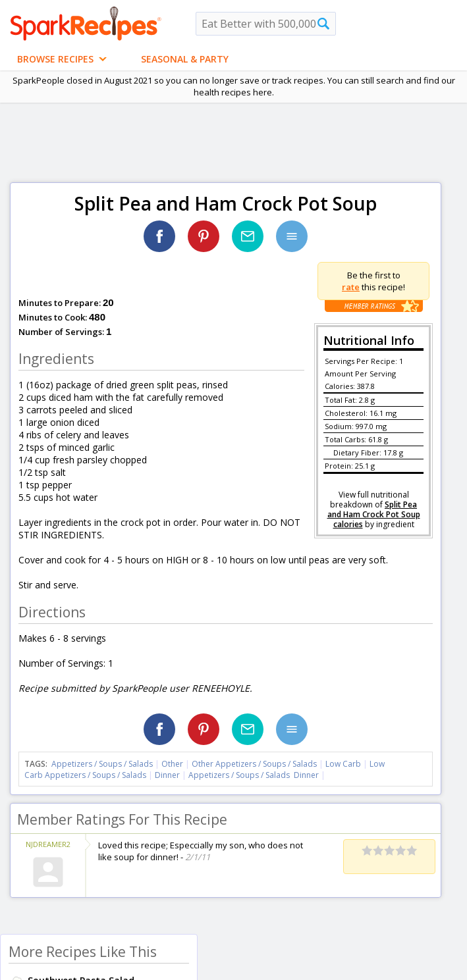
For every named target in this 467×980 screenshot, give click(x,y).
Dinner (167, 775)
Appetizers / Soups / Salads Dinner (254, 775)
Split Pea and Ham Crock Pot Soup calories (374, 514)
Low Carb (343, 764)
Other (172, 764)
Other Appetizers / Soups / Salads (255, 764)
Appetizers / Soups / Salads (103, 764)
